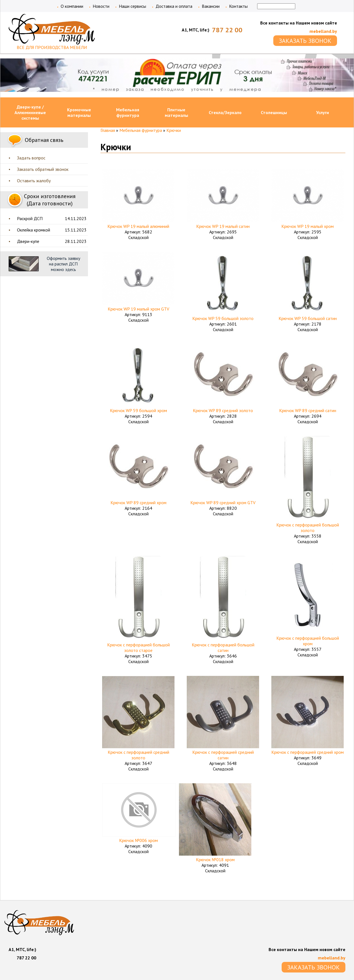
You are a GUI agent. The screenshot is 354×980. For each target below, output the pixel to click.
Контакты (238, 6)
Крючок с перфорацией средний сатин (223, 755)
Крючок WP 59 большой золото (223, 318)
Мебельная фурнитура (128, 112)
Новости (101, 6)
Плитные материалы (176, 112)
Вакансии (211, 6)
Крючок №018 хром (215, 860)
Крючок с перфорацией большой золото (308, 528)
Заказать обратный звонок (43, 169)
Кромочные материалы (79, 112)
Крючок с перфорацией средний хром (308, 752)
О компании (72, 6)
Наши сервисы (132, 6)
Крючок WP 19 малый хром (308, 226)
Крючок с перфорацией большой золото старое (138, 647)
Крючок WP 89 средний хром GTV (223, 503)
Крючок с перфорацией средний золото (138, 755)
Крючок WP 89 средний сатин (308, 410)
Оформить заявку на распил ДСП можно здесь (63, 264)
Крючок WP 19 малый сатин (223, 226)
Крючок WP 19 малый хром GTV (138, 309)
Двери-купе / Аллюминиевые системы (30, 112)
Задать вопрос (31, 158)
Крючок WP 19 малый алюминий (138, 226)
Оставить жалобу (34, 181)
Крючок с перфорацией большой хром (308, 641)
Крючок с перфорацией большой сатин (223, 647)
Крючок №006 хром (138, 840)
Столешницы (274, 112)
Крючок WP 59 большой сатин (308, 318)
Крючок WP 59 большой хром (138, 410)
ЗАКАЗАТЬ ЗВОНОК (305, 41)
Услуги (323, 112)
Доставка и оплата (174, 6)
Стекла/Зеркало (225, 112)
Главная (108, 130)
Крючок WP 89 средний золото (223, 410)
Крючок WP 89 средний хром (138, 503)
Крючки (174, 130)
